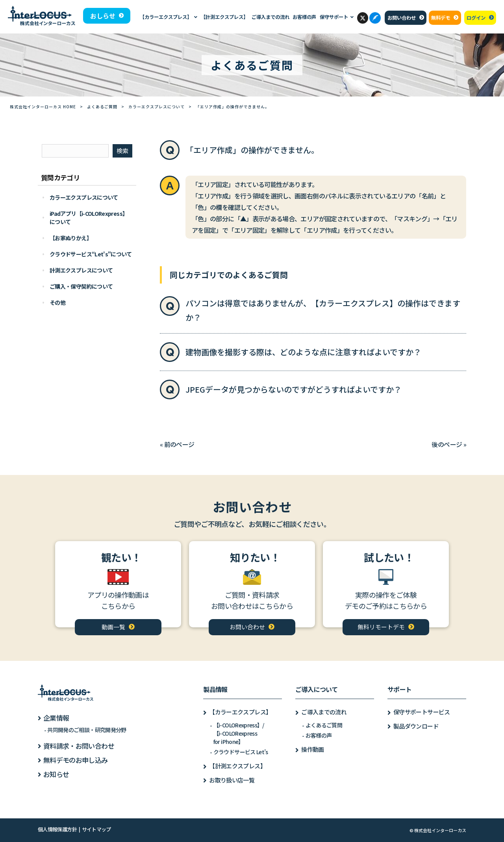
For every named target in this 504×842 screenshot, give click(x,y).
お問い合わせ (402, 18)
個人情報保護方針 (57, 829)
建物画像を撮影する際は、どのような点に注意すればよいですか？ (303, 352)
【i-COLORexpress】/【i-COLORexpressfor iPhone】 (239, 733)
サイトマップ (96, 829)
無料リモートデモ (381, 627)
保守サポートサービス (422, 712)
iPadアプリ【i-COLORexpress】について (89, 218)
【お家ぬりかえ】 (71, 238)
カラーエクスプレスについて (157, 107)
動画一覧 (113, 627)
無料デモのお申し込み (76, 760)
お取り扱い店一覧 (232, 780)
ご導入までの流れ (324, 712)
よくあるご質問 (102, 107)
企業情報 (56, 718)
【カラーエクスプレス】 (240, 712)
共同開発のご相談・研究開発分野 (87, 730)
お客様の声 (319, 735)
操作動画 (312, 749)
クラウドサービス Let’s (241, 752)
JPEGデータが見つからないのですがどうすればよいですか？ (294, 389)
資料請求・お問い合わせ (79, 746)
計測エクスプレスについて (81, 270)
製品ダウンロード (416, 726)
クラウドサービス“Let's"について (91, 254)
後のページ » (449, 444)
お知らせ (56, 774)
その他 (57, 302)
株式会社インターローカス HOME (43, 107)
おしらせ (103, 16)
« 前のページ (177, 444)
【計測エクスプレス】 (237, 766)
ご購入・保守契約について (81, 286)
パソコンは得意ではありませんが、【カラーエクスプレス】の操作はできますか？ (323, 310)
